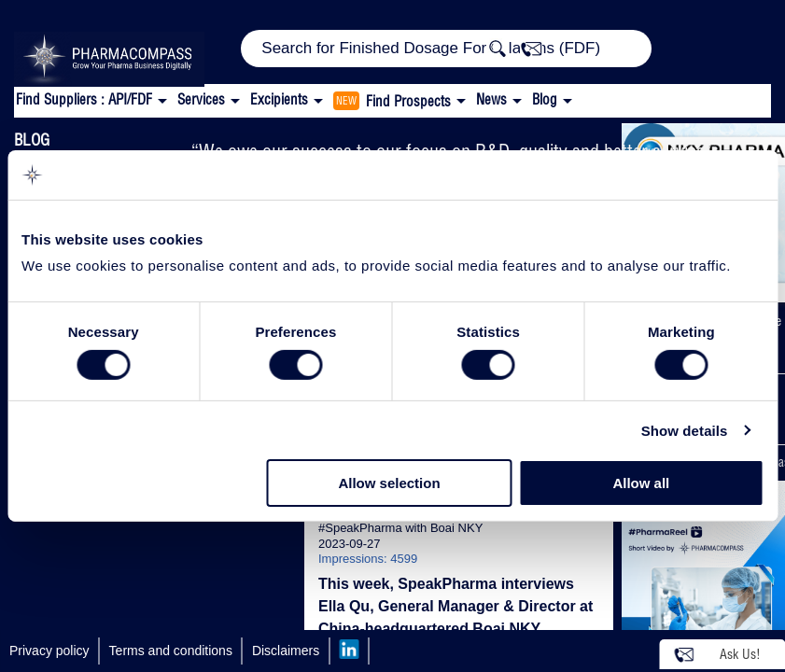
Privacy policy (49, 651)
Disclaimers (286, 651)
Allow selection (389, 483)
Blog (545, 99)
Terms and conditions (171, 651)
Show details (685, 431)
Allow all (641, 483)
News (491, 99)
